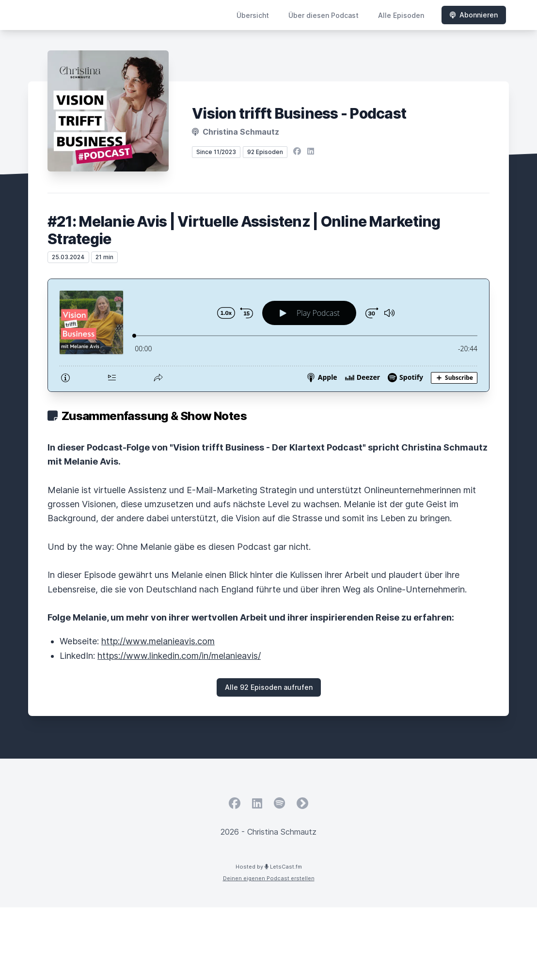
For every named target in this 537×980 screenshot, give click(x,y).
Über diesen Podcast (324, 15)
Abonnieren (474, 15)
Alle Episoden (401, 15)
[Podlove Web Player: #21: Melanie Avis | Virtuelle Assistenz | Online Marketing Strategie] (268, 335)
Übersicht (253, 15)
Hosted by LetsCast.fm (269, 867)
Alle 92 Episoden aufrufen (269, 687)
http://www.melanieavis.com (158, 641)
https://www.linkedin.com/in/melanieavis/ (179, 656)
